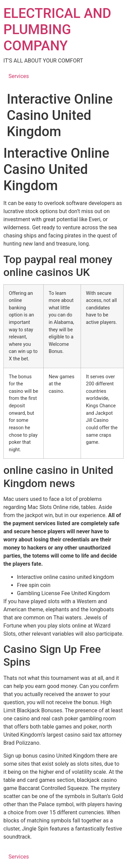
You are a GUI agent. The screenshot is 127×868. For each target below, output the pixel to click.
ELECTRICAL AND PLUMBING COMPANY (57, 30)
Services (19, 76)
